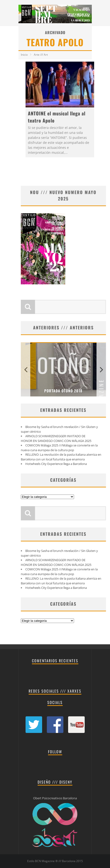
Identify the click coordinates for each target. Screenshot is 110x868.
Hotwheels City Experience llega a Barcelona (56, 464)
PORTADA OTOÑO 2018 (63, 391)
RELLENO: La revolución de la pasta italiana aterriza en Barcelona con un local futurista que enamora (61, 457)
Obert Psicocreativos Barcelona (55, 798)
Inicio (24, 55)
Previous (26, 369)
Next (101, 369)
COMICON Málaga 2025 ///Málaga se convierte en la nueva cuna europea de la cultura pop (59, 448)
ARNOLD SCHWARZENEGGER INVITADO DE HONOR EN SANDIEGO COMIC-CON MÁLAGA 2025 (56, 438)
